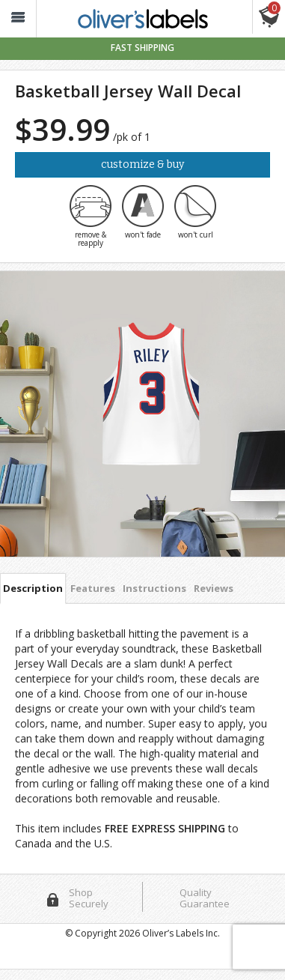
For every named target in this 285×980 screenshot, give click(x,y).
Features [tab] (93, 588)
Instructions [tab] (154, 588)
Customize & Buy (142, 164)
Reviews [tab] (214, 588)
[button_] (18, 19)
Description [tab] (33, 588)
